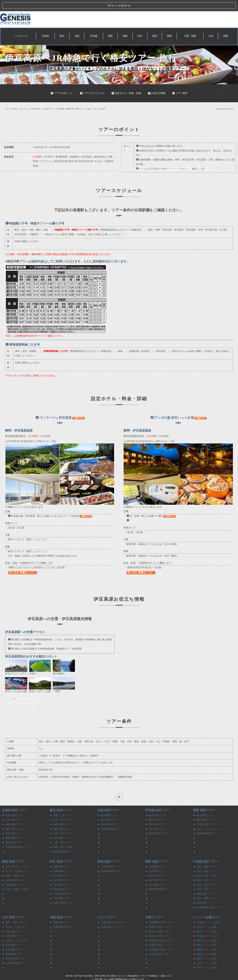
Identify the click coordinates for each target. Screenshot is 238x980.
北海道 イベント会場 (208, 913)
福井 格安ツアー (110, 815)
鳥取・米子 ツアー (207, 871)
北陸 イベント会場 (207, 922)
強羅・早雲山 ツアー (16, 866)
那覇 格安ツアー (62, 913)
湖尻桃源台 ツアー (15, 875)
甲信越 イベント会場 (208, 926)
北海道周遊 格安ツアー (18, 837)
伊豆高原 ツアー (62, 866)
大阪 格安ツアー (157, 857)
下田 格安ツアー (62, 889)
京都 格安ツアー (157, 866)
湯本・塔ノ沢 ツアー (16, 857)
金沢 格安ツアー (110, 806)
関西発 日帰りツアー (160, 917)
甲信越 (95, 26)
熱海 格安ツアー (62, 857)
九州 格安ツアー (13, 908)
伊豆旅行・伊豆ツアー (19, 99)
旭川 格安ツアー (14, 819)
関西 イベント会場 (207, 940)
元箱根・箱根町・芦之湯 (17, 880)
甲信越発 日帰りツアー (161, 931)
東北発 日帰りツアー (160, 926)
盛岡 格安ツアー (62, 819)
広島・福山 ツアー (207, 862)
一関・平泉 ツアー (63, 824)
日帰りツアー (154, 908)
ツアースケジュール (92, 84)
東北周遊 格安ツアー (64, 842)
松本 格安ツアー (157, 819)
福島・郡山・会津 (63, 837)
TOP (7, 99)
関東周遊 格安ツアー (208, 824)
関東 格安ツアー (204, 801)
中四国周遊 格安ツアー (209, 898)
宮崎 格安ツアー (14, 945)
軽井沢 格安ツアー (159, 824)
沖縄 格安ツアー (61, 908)
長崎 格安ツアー (14, 926)
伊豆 (140, 26)
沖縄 (226, 26)
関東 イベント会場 (207, 931)
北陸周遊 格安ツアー (112, 819)
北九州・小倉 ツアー (16, 917)
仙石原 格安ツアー (15, 871)
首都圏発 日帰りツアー (161, 913)
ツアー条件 (180, 84)
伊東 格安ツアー (62, 862)
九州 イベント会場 (207, 954)
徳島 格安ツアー (205, 884)
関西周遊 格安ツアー (160, 880)
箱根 (126, 26)
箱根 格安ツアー (13, 852)
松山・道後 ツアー (207, 889)
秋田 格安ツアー (62, 815)
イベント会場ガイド (207, 908)
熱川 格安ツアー (62, 871)
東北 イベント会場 (207, 917)
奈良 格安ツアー (157, 875)
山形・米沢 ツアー (63, 833)
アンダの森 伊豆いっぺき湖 (172, 408)
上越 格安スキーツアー (113, 913)
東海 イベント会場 (207, 936)
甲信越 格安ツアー (158, 801)
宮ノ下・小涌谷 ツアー (18, 862)
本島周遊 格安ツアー (64, 917)
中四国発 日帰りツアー (161, 940)
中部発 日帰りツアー (160, 922)
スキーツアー (107, 908)
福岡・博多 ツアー (15, 913)
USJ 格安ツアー (157, 862)
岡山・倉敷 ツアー (207, 857)
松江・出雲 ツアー (207, 875)
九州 (211, 26)
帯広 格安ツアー (14, 824)
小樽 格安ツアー (14, 810)
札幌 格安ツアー (14, 806)
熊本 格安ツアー (14, 936)
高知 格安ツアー (205, 893)
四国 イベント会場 (207, 949)
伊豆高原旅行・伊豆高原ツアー (43, 99)
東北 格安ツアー (61, 801)
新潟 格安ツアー (157, 806)
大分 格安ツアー (14, 940)
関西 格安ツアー (156, 852)
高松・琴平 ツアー (207, 880)
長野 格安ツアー (157, 815)
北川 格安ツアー (62, 875)
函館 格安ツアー (14, 815)
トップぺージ (22, 26)
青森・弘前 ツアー (63, 806)
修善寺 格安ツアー (63, 893)
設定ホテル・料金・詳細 (126, 84)
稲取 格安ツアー (62, 880)
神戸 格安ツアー (157, 871)
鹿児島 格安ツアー (15, 949)
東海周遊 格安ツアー (112, 862)
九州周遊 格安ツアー (16, 954)
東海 (155, 26)
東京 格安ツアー (205, 806)
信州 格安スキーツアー (113, 917)
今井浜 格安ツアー (63, 884)
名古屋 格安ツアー (111, 857)
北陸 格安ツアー (109, 801)
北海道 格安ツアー (14, 801)
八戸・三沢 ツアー (63, 810)
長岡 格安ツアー (157, 810)
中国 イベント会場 (207, 945)
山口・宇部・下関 (206, 866)
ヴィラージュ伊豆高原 (54, 408)
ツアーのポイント (62, 84)
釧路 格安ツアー (14, 828)
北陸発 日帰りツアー (160, 936)
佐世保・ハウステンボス (17, 931)
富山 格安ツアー (110, 810)
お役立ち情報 (157, 84)
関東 (112, 26)
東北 (64, 26)
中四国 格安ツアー (206, 852)
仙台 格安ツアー (62, 828)
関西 (169, 26)
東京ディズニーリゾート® (209, 820)
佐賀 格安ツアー (14, 922)
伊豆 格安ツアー (61, 852)
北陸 (78, 26)
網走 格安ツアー (14, 833)
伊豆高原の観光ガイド (28, 689)
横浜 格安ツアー (205, 810)
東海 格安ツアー (109, 852)
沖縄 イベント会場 (207, 958)
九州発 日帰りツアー (160, 945)
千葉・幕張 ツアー (207, 815)
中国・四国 (190, 26)
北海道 (47, 26)
